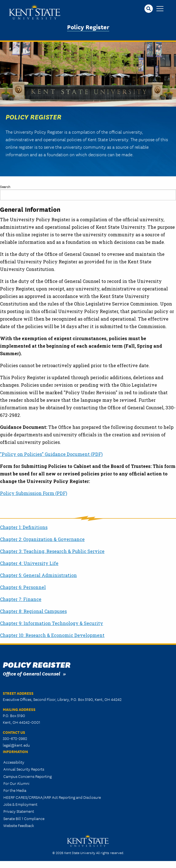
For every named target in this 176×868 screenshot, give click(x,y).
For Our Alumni (16, 783)
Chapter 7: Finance (21, 599)
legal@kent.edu (16, 745)
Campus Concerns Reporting (28, 776)
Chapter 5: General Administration (38, 575)
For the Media (15, 790)
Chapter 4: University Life (29, 563)
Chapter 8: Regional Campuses (33, 611)
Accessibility (14, 762)
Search (5, 187)
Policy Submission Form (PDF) (34, 493)
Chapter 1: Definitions (24, 527)
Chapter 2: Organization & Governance (42, 539)
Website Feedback (19, 825)
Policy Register (88, 27)
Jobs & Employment (20, 804)
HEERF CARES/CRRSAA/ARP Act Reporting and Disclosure (52, 797)
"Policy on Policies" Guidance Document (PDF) (51, 454)
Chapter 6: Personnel (23, 587)
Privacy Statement (19, 811)
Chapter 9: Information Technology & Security (52, 623)
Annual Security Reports (24, 769)
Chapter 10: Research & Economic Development (52, 635)
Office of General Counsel (31, 673)
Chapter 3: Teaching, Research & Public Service (52, 551)
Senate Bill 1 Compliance (24, 818)
